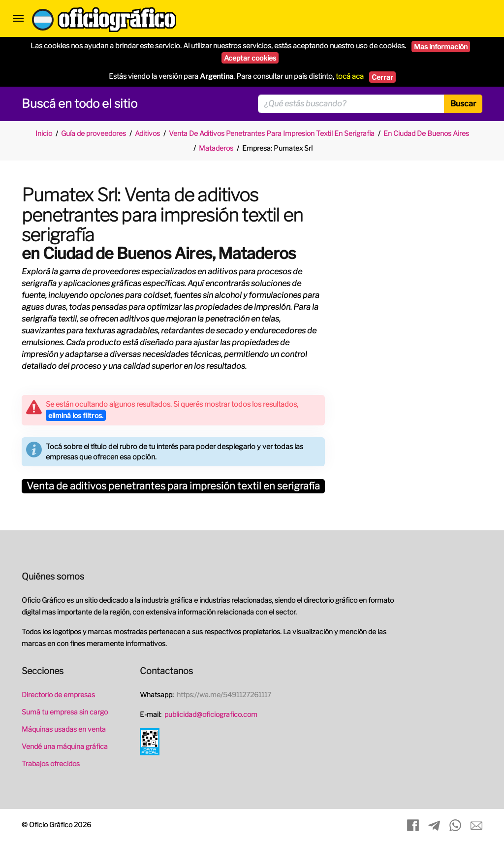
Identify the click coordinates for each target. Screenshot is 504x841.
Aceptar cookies (250, 58)
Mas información (441, 47)
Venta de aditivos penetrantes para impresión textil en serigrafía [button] (173, 487)
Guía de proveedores (94, 133)
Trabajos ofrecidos (51, 763)
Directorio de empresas (58, 695)
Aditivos (147, 133)
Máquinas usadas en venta (64, 729)
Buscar (463, 104)
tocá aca (350, 76)
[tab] (173, 486)
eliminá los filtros (76, 415)
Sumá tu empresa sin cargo (65, 712)
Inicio (44, 133)
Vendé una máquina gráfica (65, 746)
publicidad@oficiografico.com (211, 714)
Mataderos (216, 148)
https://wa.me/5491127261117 (224, 695)
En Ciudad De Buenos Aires (426, 133)
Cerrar (382, 77)
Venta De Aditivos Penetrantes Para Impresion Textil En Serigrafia (272, 133)
